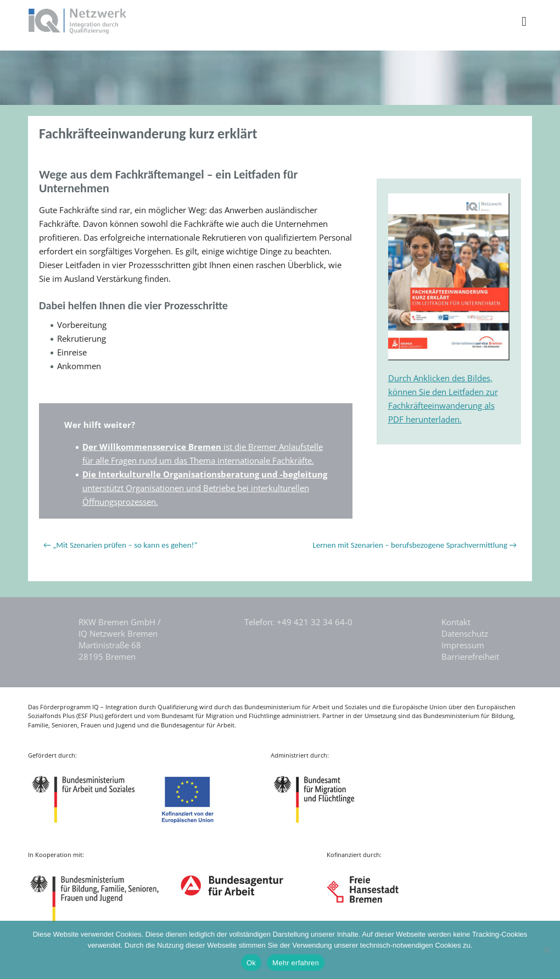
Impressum (463, 645)
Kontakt (456, 622)
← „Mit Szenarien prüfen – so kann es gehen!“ (121, 545)
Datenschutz (465, 633)
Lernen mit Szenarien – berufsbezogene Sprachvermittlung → (415, 545)
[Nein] (546, 950)
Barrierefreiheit (470, 657)
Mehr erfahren (296, 963)
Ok (251, 963)
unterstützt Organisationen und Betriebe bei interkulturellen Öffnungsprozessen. (205, 488)
